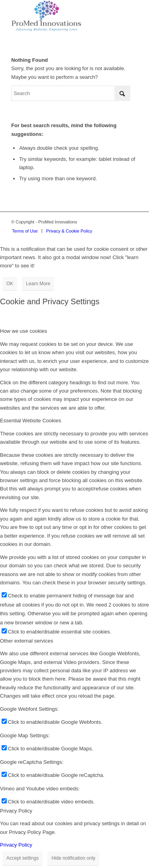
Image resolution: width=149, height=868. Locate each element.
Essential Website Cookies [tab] (31, 421)
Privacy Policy (16, 845)
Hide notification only (73, 858)
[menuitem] (25, 231)
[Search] (71, 93)
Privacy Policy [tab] (16, 811)
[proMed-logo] (62, 16)
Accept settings (22, 858)
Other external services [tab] (27, 641)
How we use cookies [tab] (24, 331)
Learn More (38, 284)
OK (10, 284)
